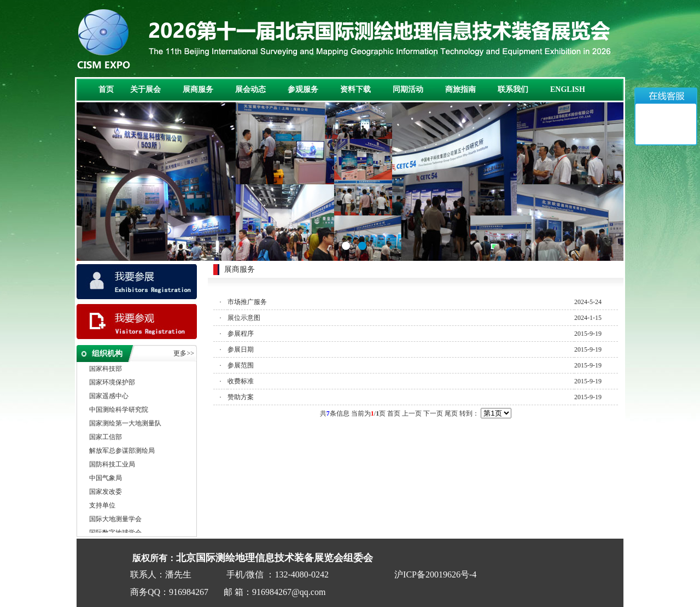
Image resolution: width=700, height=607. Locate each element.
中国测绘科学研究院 (119, 411)
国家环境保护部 (112, 383)
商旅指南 (460, 89)
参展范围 (241, 365)
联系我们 (513, 89)
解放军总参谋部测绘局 (122, 452)
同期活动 (408, 89)
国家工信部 (106, 438)
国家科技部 (106, 370)
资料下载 (355, 89)
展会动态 (250, 89)
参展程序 (241, 334)
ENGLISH (568, 89)
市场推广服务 (247, 302)
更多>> (184, 353)
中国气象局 (106, 479)
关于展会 (145, 89)
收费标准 (241, 381)
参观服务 (303, 89)
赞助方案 (241, 397)
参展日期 (241, 349)
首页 (106, 89)
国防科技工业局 (112, 465)
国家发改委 (106, 493)
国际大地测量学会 (115, 520)
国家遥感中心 (109, 397)
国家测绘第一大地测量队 (125, 424)
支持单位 (102, 506)
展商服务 (198, 89)
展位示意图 (244, 318)
